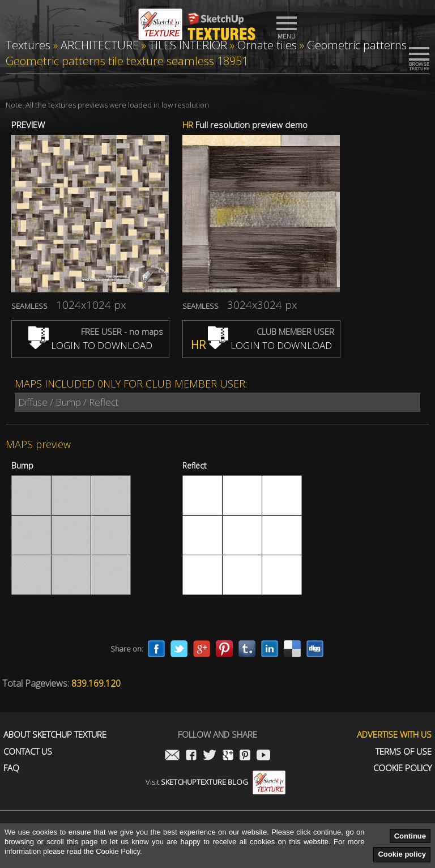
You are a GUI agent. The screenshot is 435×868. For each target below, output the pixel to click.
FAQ (11, 768)
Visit (216, 782)
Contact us (28, 752)
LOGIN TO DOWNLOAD (90, 345)
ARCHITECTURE (100, 45)
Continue (410, 836)
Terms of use (404, 752)
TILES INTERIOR (188, 45)
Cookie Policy (402, 768)
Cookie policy (402, 854)
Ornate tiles (267, 45)
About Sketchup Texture (55, 735)
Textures (28, 45)
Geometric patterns (357, 45)
